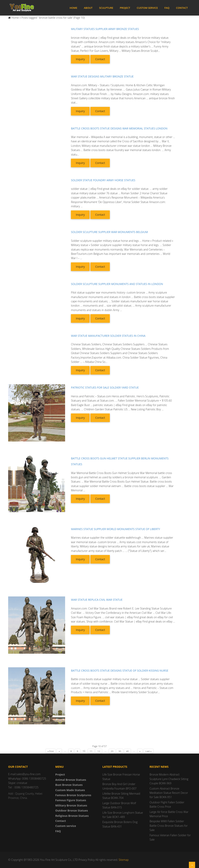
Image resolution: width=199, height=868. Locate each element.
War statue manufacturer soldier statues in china (108, 336)
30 (120, 751)
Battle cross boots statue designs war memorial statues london (119, 128)
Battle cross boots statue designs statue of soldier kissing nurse (120, 671)
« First (51, 751)
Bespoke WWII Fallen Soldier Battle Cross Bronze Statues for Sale (169, 826)
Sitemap (124, 860)
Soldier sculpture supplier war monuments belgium (109, 232)
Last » (148, 751)
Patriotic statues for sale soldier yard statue (105, 387)
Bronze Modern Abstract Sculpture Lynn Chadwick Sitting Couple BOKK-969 (169, 779)
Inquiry (80, 59)
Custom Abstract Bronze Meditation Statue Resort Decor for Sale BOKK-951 (169, 793)
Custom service (147, 8)
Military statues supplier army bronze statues (105, 29)
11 (91, 751)
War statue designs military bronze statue (102, 76)
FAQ (167, 8)
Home (73, 8)
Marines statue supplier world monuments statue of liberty (115, 529)
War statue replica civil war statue (97, 600)
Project (125, 8)
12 (99, 751)
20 (112, 751)
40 (127, 751)
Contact (182, 8)
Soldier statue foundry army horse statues (103, 180)
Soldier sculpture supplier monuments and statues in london (117, 284)
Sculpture (106, 8)
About (88, 8)
